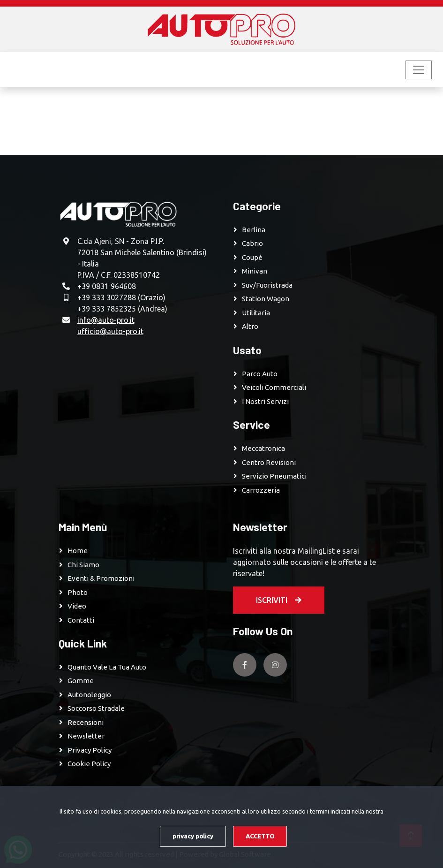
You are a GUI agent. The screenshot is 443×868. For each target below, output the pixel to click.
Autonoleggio (89, 695)
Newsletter (86, 736)
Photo (78, 592)
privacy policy (193, 836)
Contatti (81, 620)
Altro (250, 326)
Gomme (81, 681)
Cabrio (252, 243)
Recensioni (86, 722)
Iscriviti (279, 600)
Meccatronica (263, 448)
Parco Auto (260, 374)
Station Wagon (266, 299)
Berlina (254, 230)
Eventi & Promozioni (101, 578)
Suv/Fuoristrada (267, 285)
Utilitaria (256, 313)
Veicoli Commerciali (274, 387)
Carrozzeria (261, 490)
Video (77, 606)
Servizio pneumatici (274, 476)
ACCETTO (260, 836)
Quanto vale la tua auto (107, 667)
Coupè (252, 257)
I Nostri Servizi (265, 401)
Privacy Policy (90, 750)
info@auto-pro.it (106, 320)
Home (78, 551)
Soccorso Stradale (96, 708)
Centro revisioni (269, 462)
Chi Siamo (83, 565)
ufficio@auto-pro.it (110, 331)
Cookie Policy (89, 764)
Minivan (255, 271)
